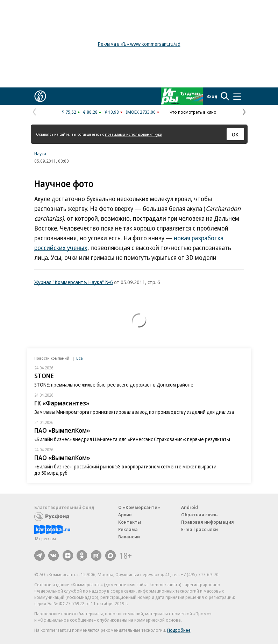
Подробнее (179, 630)
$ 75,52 (69, 112)
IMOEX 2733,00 (141, 112)
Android (190, 507)
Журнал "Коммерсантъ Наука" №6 (74, 282)
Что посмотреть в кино (193, 112)
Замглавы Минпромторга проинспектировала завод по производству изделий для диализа (134, 412)
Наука (40, 154)
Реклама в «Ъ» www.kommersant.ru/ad (139, 44)
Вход (212, 96)
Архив (125, 515)
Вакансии (129, 537)
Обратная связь (199, 515)
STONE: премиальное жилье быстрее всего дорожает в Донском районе (114, 385)
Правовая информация (208, 522)
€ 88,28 (90, 112)
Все (79, 358)
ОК (235, 134)
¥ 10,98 (112, 112)
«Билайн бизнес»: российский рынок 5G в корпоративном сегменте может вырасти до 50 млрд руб (125, 470)
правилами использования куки (134, 134)
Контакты (130, 522)
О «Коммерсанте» (139, 507)
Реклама (128, 529)
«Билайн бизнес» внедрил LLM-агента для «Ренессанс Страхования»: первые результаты (132, 439)
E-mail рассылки (199, 529)
